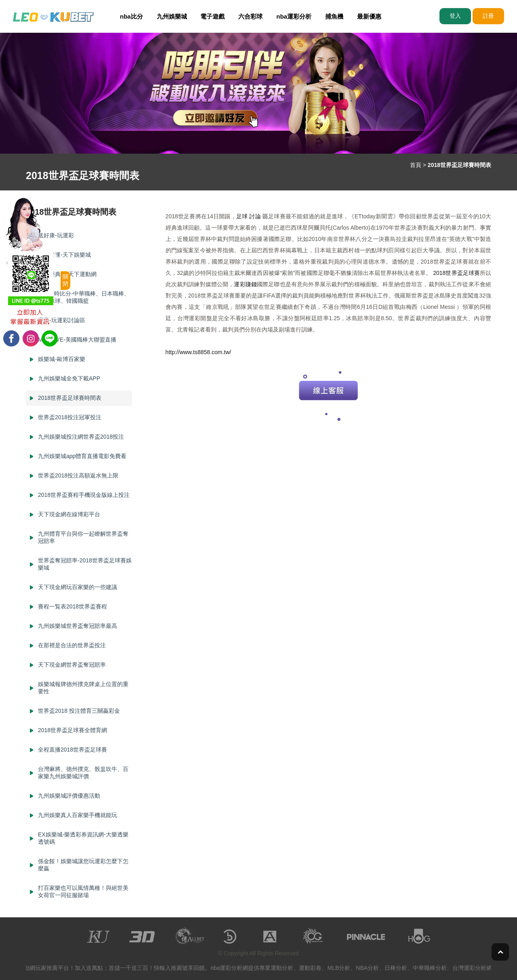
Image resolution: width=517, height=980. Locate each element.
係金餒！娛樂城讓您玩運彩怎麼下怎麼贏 (83, 865)
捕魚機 (334, 16)
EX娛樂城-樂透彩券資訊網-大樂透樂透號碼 (83, 838)
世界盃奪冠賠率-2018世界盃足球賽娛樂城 (85, 564)
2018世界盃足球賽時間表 (70, 398)
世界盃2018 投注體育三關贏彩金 (79, 711)
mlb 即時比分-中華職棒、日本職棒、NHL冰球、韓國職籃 (84, 297)
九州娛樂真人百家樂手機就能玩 (78, 815)
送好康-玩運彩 (56, 235)
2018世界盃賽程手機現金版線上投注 (84, 495)
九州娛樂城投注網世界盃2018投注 (81, 437)
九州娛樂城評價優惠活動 (69, 796)
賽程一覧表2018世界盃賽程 (73, 606)
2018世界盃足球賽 (456, 273)
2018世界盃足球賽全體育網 (73, 730)
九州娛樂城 (172, 16)
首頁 (416, 165)
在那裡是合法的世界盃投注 (72, 645)
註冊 (488, 16)
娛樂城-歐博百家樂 (62, 359)
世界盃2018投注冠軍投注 (70, 417)
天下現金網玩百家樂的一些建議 (78, 587)
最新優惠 (369, 16)
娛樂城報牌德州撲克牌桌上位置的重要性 (83, 688)
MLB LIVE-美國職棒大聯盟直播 (77, 340)
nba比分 (131, 16)
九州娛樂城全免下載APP (69, 378)
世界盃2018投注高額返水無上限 (78, 475)
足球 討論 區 (252, 216)
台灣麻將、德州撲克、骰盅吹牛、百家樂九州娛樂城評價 (83, 773)
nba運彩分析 (294, 16)
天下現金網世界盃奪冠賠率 (72, 665)
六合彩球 (250, 16)
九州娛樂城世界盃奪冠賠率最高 (78, 626)
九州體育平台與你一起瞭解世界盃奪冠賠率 (83, 537)
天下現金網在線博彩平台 (69, 514)
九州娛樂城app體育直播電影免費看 (82, 456)
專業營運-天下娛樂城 (64, 255)
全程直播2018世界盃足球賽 (73, 750)
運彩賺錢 (245, 284)
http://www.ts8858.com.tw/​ (199, 352)
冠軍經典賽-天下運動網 (67, 274)
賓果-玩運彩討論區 (62, 320)
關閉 (65, 280)
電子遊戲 (212, 16)
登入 (455, 16)
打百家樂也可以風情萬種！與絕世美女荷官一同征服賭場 (83, 891)
